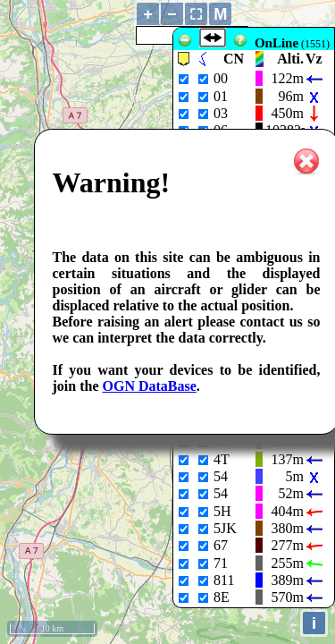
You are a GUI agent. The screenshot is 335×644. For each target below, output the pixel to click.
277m (288, 545)
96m (291, 96)
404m (288, 511)
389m (288, 580)
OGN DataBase (150, 386)
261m (288, 441)
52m (291, 493)
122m (288, 78)
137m (288, 459)
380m (288, 528)
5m (295, 476)
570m (288, 597)
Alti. (290, 59)
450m (288, 113)
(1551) (292, 44)
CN (234, 59)
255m (288, 563)
